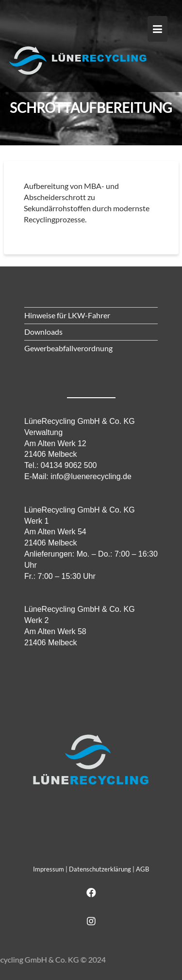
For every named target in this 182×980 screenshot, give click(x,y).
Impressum (49, 869)
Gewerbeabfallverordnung (68, 348)
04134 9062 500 (69, 465)
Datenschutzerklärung (100, 869)
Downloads (43, 332)
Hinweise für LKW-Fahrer (67, 315)
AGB (142, 869)
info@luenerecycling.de (91, 476)
